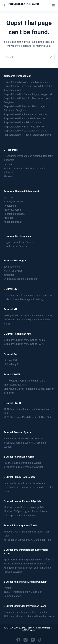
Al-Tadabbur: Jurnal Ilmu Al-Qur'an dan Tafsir (28, 540)
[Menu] (53, 5)
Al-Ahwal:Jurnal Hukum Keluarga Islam (25, 507)
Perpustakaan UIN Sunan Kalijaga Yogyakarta (28, 94)
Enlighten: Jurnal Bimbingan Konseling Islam (28, 295)
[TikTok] (40, 640)
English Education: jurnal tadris (21, 279)
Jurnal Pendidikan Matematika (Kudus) (25, 340)
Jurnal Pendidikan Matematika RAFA (24, 344)
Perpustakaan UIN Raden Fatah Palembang (27, 135)
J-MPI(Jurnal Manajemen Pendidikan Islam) (28, 316)
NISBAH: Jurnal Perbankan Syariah (23, 463)
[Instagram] (26, 640)
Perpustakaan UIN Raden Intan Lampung (26, 115)
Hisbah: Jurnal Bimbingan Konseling (24, 299)
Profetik (8, 588)
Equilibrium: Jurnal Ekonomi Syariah (23, 439)
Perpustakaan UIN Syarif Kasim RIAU (24, 127)
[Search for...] (26, 57)
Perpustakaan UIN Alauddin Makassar (24, 118)
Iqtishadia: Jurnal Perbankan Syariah (24, 467)
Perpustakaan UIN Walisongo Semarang (25, 131)
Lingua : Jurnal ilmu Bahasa (19, 242)
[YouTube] (33, 640)
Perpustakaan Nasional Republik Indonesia (27, 82)
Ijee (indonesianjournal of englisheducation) (13, 271)
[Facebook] (18, 640)
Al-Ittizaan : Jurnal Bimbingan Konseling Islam (29, 616)
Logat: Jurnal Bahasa (15, 246)
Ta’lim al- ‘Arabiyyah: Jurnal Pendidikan (13, 202)
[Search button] (52, 57)
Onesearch (9, 164)
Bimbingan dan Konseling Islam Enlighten (26, 612)
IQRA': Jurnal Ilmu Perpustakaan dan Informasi (29, 560)
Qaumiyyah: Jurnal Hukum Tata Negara (25, 483)
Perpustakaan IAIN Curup (24, 4)
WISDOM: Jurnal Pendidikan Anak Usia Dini (27, 417)
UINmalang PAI (12, 364)
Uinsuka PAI (10, 360)
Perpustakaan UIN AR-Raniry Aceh (22, 122)
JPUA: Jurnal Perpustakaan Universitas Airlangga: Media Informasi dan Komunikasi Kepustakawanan (28, 568)
